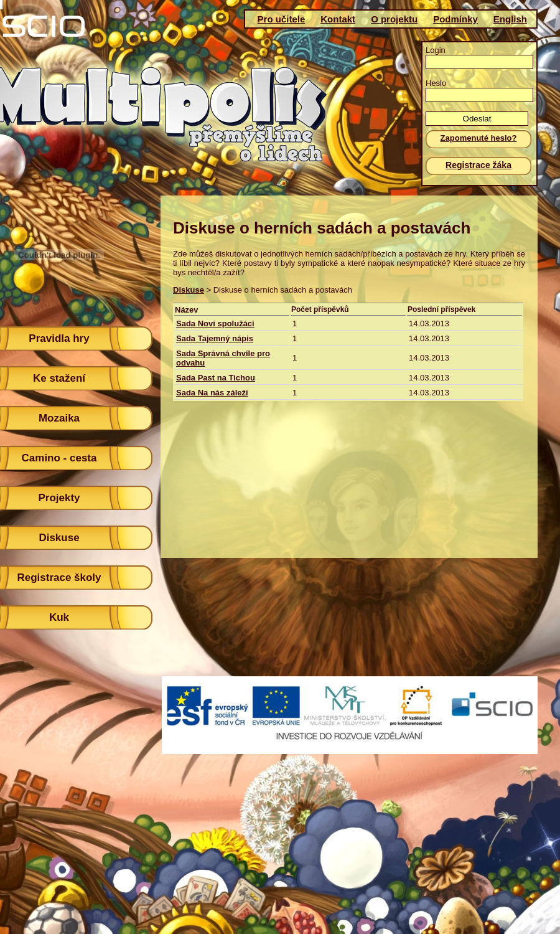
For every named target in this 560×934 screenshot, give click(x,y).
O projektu (394, 19)
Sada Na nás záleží (212, 393)
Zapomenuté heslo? (479, 138)
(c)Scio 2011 (275, 722)
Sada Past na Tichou (216, 378)
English (510, 19)
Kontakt (338, 19)
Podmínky (455, 19)
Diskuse (189, 290)
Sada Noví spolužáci (215, 323)
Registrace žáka (478, 165)
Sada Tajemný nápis (215, 338)
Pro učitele (282, 19)
